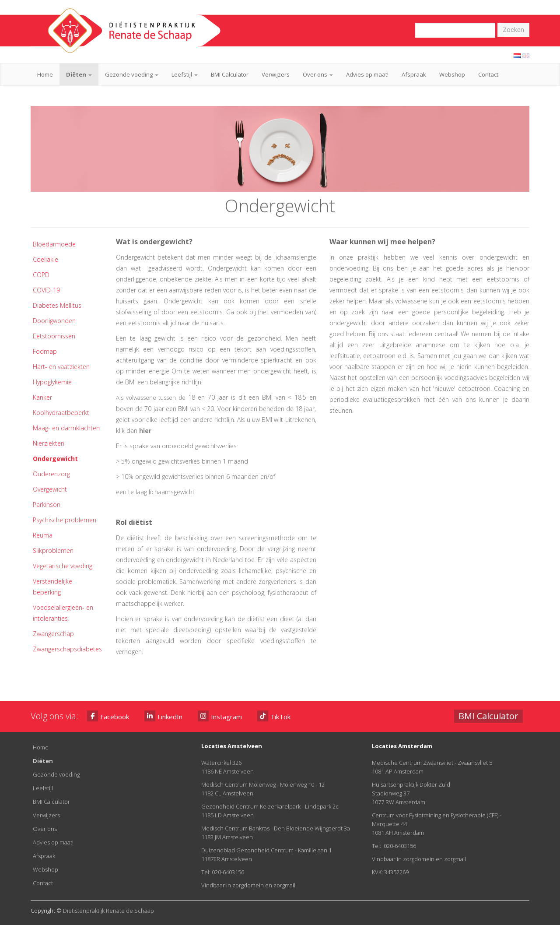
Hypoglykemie (52, 382)
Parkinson (47, 505)
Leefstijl (185, 74)
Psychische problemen (65, 520)
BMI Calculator (230, 74)
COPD (41, 275)
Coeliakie (45, 259)
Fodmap (45, 351)
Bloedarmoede (54, 244)
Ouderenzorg (51, 474)
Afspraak (414, 74)
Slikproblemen (53, 550)
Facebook (108, 716)
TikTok (274, 716)
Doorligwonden (54, 321)
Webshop (452, 74)
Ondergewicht (55, 459)
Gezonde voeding (132, 74)
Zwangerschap (53, 634)
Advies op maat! (367, 74)
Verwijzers (276, 74)
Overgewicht (50, 489)
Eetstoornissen (54, 336)
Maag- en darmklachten (66, 428)
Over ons (318, 74)
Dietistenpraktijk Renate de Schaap (108, 911)
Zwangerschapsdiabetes (67, 649)
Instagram (220, 716)
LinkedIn (163, 716)
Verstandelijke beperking (52, 587)
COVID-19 (46, 290)
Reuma (43, 535)
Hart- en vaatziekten (61, 367)
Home (45, 74)
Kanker (42, 397)
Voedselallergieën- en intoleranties (63, 613)
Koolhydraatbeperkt (61, 413)
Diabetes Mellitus (57, 305)
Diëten (79, 74)
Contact (488, 74)
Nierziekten (49, 443)
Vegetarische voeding (63, 566)
